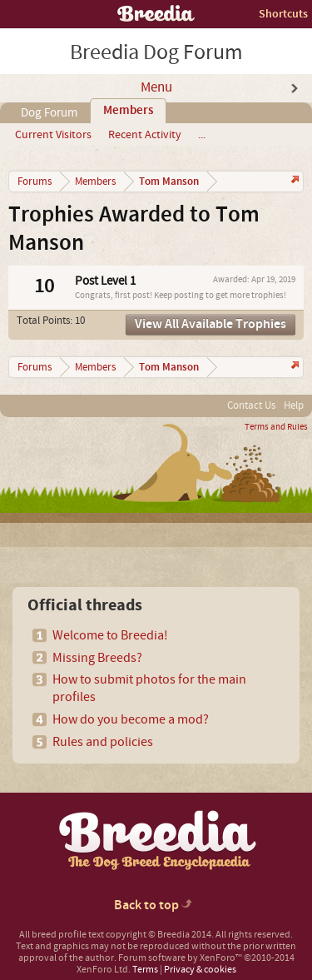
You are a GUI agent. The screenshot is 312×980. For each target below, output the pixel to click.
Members (128, 111)
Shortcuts (283, 14)
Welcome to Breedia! (110, 635)
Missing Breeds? (97, 658)
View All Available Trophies (210, 324)
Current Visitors (53, 135)
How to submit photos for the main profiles (149, 688)
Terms (145, 970)
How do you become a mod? (131, 719)
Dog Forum (49, 113)
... (202, 135)
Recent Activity (145, 135)
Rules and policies (103, 742)
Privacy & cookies (200, 970)
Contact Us (251, 405)
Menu (156, 87)
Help (294, 405)
